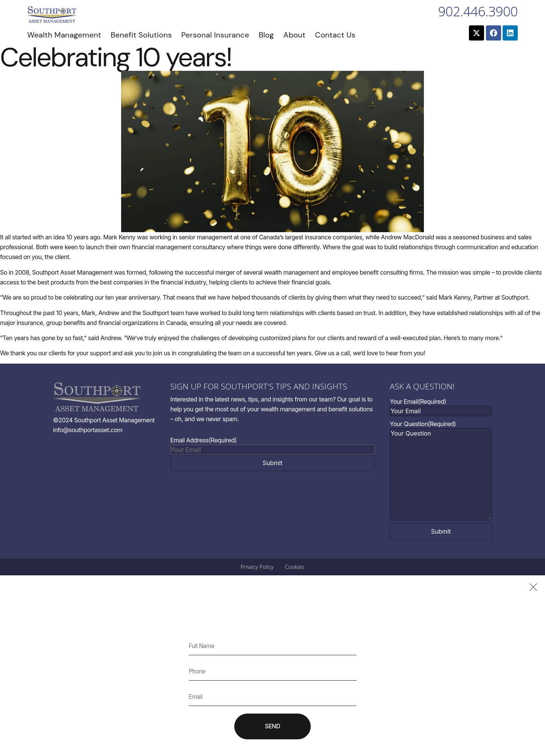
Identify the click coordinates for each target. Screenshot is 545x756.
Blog (266, 35)
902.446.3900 (478, 11)
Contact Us (335, 35)
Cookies (295, 567)
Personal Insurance (215, 35)
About (294, 35)
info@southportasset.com (88, 430)
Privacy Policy (257, 567)
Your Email (418, 401)
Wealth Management (64, 35)
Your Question (423, 424)
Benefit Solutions (141, 35)
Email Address (203, 440)
